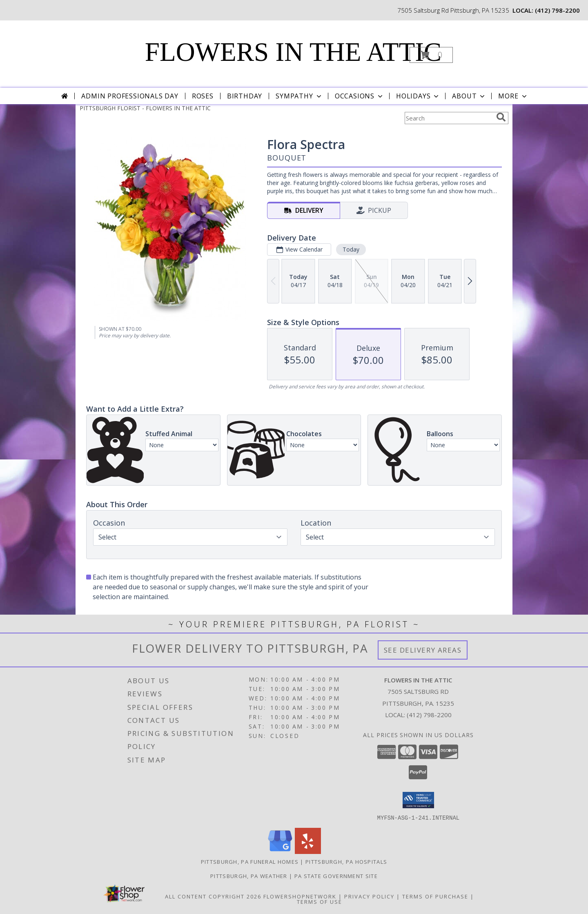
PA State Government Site (336, 876)
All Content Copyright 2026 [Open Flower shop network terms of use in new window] (213, 896)
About (469, 96)
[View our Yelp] (308, 851)
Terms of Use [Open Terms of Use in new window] (320, 901)
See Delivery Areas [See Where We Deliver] (423, 650)
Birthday (245, 96)
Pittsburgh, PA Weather (249, 876)
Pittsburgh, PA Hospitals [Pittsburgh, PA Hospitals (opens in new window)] (346, 861)
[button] (431, 55)
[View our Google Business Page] (280, 851)
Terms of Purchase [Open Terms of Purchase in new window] (435, 896)
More (513, 96)
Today (351, 249)
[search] (501, 117)
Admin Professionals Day (130, 96)
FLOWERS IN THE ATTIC (293, 52)
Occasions (360, 96)
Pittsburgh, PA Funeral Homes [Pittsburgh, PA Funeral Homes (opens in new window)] (250, 861)
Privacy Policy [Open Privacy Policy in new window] (369, 896)
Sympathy (299, 96)
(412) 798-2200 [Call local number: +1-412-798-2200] (557, 10)
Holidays (418, 96)
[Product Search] (449, 118)
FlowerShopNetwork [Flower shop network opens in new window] (300, 896)
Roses (203, 96)
